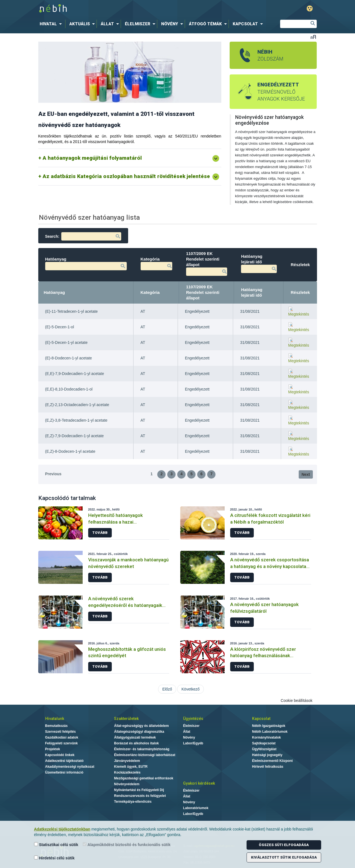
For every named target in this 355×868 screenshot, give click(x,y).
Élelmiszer (191, 726)
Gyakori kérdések (199, 783)
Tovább (100, 533)
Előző (167, 689)
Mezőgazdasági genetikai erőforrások (144, 778)
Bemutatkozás (56, 726)
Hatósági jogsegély (267, 755)
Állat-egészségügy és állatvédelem (141, 726)
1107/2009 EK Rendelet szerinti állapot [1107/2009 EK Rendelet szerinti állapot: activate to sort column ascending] (203, 292)
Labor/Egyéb (193, 743)
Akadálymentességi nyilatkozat (70, 767)
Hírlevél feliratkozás (268, 767)
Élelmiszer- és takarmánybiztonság (142, 749)
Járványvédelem (127, 761)
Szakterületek (126, 719)
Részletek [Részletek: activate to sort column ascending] (300, 292)
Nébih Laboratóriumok (270, 732)
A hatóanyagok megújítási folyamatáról (92, 158)
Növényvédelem (127, 784)
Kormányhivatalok (267, 737)
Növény (189, 737)
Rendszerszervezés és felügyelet (140, 796)
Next (306, 474)
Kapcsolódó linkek (60, 755)
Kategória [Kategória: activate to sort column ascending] (150, 292)
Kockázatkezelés (127, 772)
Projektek (53, 749)
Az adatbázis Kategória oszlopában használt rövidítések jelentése (126, 176)
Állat (187, 732)
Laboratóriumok (196, 808)
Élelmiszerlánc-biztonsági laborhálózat (145, 755)
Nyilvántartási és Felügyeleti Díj (139, 790)
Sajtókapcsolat (264, 743)
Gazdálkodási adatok (62, 737)
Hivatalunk (55, 719)
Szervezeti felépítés (61, 732)
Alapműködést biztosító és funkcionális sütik (127, 845)
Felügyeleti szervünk (62, 743)
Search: (83, 236)
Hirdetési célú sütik (54, 858)
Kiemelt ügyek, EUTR (131, 767)
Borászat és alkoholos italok (136, 743)
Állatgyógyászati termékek (135, 737)
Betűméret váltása (313, 37)
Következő (190, 689)
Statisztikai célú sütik (56, 845)
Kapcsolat (261, 719)
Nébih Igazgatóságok (269, 726)
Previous (53, 474)
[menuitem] (52, 24)
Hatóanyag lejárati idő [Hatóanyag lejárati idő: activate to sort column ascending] (252, 292)
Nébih (120, 9)
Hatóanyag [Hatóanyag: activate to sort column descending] (54, 292)
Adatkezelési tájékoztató (64, 761)
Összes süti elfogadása (284, 845)
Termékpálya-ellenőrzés (133, 802)
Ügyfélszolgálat (264, 749)
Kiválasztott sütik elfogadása (284, 857)
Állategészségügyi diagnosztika (139, 732)
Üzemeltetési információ (64, 772)
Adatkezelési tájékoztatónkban (62, 829)
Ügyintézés (193, 719)
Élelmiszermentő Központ (272, 761)
